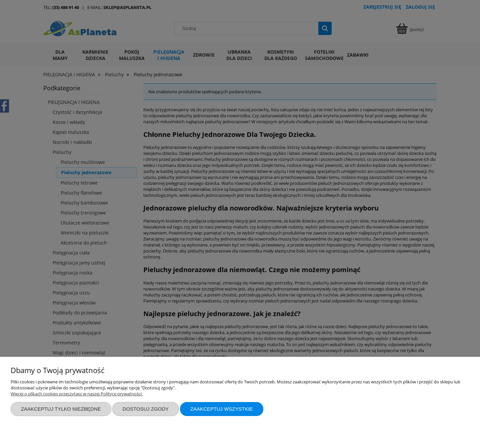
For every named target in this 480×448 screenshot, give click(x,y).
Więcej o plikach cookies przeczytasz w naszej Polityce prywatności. (77, 394)
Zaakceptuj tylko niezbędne (61, 409)
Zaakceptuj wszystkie (222, 409)
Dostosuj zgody (146, 409)
